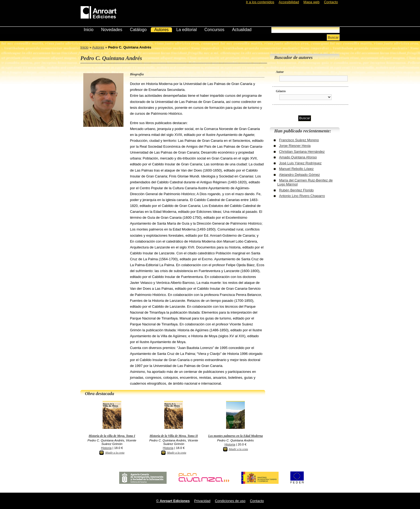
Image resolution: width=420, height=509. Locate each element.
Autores (162, 30)
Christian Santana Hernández (302, 152)
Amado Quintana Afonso (298, 157)
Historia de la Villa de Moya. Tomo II (174, 436)
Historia (106, 448)
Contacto (331, 2)
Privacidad (202, 501)
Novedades (112, 30)
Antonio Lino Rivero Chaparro (302, 196)
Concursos (214, 30)
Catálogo (138, 30)
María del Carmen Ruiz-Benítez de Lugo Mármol (305, 182)
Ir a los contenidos (260, 2)
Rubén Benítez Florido (296, 190)
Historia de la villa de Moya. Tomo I (112, 436)
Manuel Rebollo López (296, 169)
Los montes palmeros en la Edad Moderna (235, 436)
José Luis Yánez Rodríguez (300, 163)
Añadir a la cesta (115, 453)
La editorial (186, 30)
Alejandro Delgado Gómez (299, 175)
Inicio (88, 30)
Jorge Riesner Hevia (295, 146)
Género (281, 91)
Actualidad (242, 30)
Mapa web (312, 2)
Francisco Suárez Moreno (299, 140)
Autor (280, 72)
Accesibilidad (289, 2)
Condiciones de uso (230, 501)
